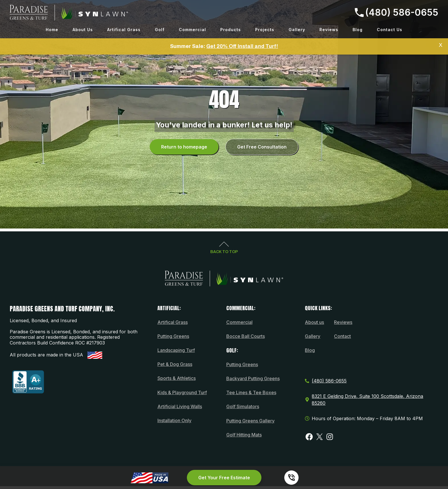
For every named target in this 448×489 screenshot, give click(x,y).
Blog (358, 30)
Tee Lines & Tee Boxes (251, 392)
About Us (83, 30)
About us (314, 322)
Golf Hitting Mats (244, 435)
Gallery (297, 30)
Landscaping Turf (176, 350)
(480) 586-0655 (396, 12)
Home (52, 30)
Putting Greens (173, 336)
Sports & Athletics (177, 378)
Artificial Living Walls (180, 406)
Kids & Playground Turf (182, 392)
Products (231, 30)
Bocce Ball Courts (246, 336)
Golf (160, 30)
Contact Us (390, 30)
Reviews (329, 30)
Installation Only (174, 420)
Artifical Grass (124, 30)
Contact (342, 336)
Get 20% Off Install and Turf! (242, 46)
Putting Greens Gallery (250, 421)
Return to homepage (184, 147)
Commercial (192, 30)
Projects (265, 30)
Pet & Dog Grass (175, 364)
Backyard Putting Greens (253, 378)
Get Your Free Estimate (224, 478)
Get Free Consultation (262, 147)
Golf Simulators (243, 406)
